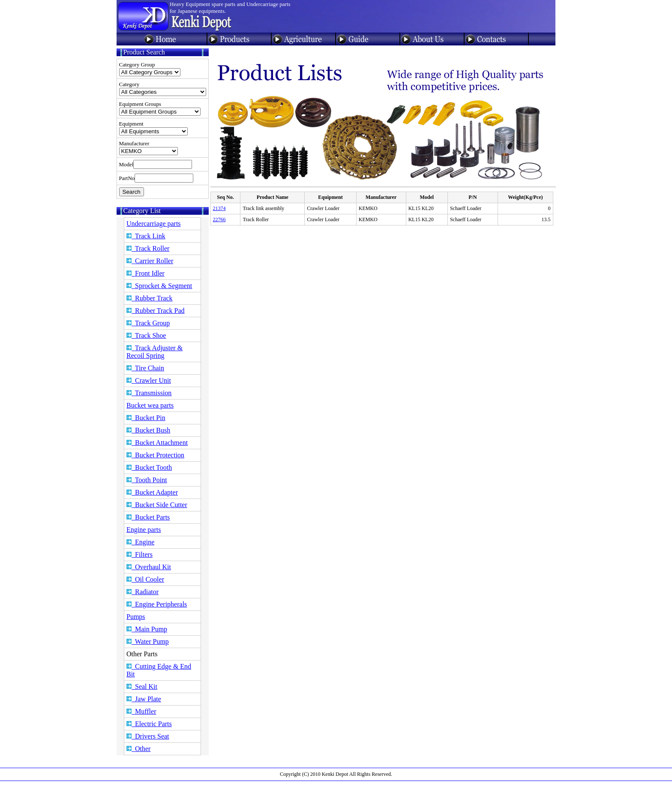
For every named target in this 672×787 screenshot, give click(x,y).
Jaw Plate (144, 699)
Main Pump (147, 629)
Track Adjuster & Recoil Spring (154, 352)
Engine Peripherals (157, 604)
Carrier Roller (150, 261)
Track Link (146, 236)
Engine (140, 542)
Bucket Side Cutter (157, 505)
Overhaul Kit (149, 567)
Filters (139, 554)
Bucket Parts (148, 517)
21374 (219, 208)
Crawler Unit (149, 380)
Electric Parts (149, 724)
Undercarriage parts (154, 224)
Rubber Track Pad (156, 311)
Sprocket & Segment (159, 286)
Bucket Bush (148, 430)
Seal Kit (142, 686)
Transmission (149, 393)
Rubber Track (150, 298)
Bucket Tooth (149, 467)
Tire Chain (145, 368)
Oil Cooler (145, 579)
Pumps (136, 617)
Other (138, 749)
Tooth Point (147, 480)
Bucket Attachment (157, 443)
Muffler (141, 711)
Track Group (148, 323)
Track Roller (148, 248)
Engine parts (144, 530)
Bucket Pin (146, 418)
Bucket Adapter (152, 492)
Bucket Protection (155, 455)
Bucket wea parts (150, 405)
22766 (219, 219)
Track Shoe (146, 335)
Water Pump (148, 641)
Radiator (142, 592)
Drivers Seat (148, 736)
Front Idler (145, 273)
